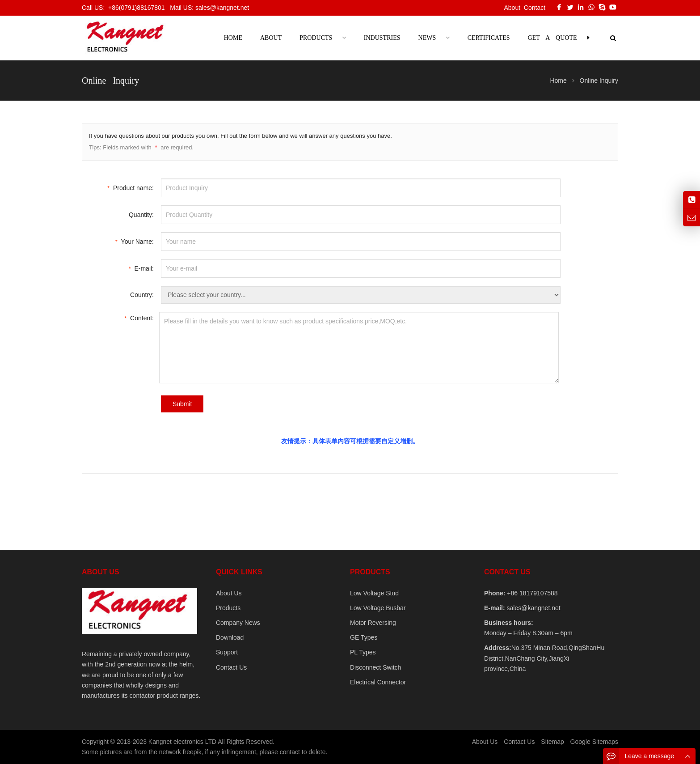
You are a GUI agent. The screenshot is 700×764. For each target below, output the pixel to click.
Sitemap (552, 742)
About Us (229, 593)
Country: (142, 295)
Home (233, 38)
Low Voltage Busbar (378, 608)
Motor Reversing (373, 623)
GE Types (364, 637)
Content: (139, 317)
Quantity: (141, 215)
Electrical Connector (378, 682)
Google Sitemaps (594, 742)
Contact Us (231, 667)
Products (228, 608)
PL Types (363, 652)
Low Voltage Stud (374, 593)
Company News (238, 623)
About (512, 8)
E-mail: (141, 268)
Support (227, 652)
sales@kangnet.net (533, 608)
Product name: (131, 187)
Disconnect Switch (375, 667)
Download (230, 637)
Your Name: (135, 241)
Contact (535, 8)
